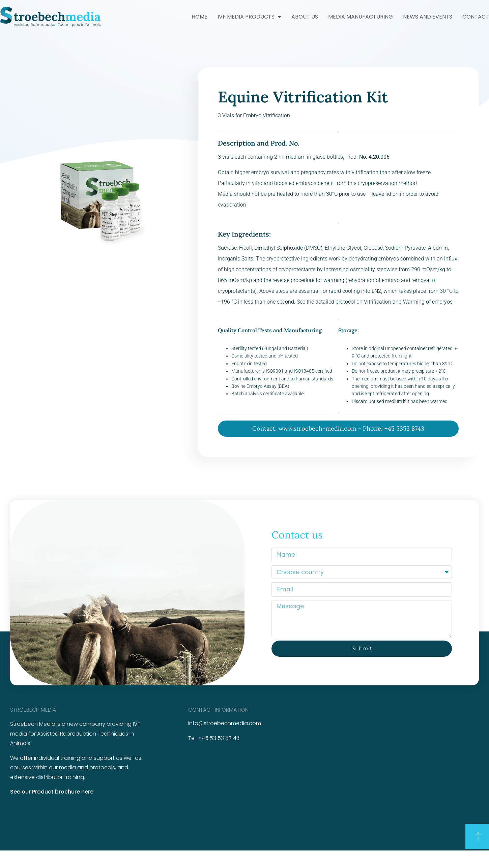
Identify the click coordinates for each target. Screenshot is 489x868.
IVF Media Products (249, 17)
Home (199, 17)
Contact (476, 17)
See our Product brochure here (52, 792)
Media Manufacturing (361, 17)
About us (305, 17)
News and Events (428, 17)
